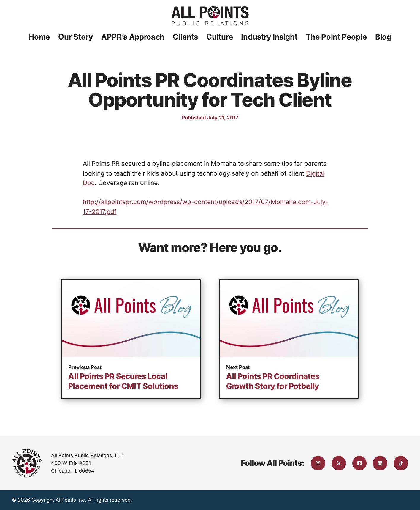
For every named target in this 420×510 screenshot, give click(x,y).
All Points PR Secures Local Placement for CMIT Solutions (123, 381)
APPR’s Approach (133, 37)
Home (39, 37)
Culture (219, 37)
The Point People (336, 37)
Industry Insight (269, 37)
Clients (185, 37)
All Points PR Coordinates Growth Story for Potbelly (273, 381)
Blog (383, 37)
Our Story (75, 37)
